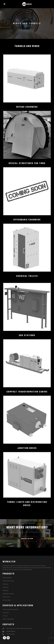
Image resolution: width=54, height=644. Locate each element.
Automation (6, 587)
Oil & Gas (5, 616)
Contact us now (27, 539)
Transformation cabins (8, 581)
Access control (6, 597)
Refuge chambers (7, 578)
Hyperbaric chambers (8, 594)
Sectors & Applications (8, 619)
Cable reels (5, 584)
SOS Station (6, 590)
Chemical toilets (7, 600)
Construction (6, 613)
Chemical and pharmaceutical (10, 609)
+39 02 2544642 (10, 634)
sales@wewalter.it (11, 631)
